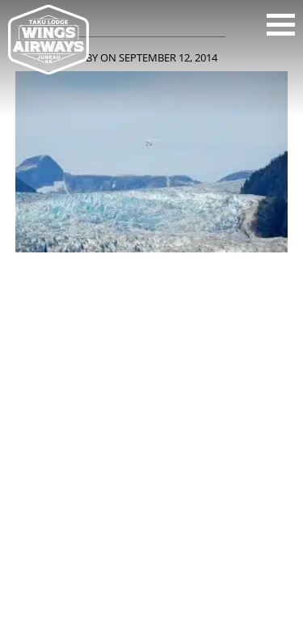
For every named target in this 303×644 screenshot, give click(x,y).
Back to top (152, 586)
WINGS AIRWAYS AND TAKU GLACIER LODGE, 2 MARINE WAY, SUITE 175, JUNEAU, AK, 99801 (152, 443)
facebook (39, 381)
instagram (129, 381)
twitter (175, 381)
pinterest (220, 381)
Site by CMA (214, 549)
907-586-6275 (149, 463)
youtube (84, 381)
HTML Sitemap (152, 571)
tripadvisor (265, 381)
